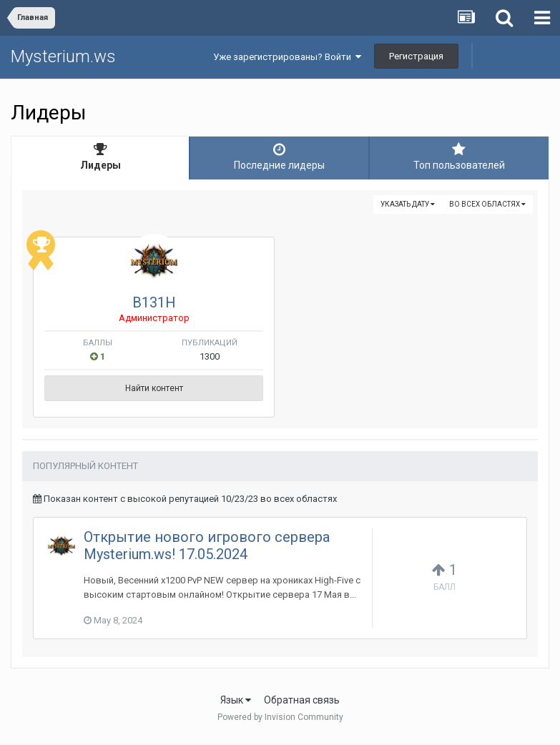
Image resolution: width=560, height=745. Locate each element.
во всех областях (487, 204)
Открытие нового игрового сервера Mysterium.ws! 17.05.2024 (207, 546)
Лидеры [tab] (100, 157)
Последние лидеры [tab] (279, 157)
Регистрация (416, 56)
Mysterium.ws (63, 56)
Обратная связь (302, 700)
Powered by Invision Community (280, 717)
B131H (154, 302)
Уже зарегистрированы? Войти (287, 57)
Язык (236, 700)
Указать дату (408, 204)
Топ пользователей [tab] (459, 157)
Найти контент (154, 388)
